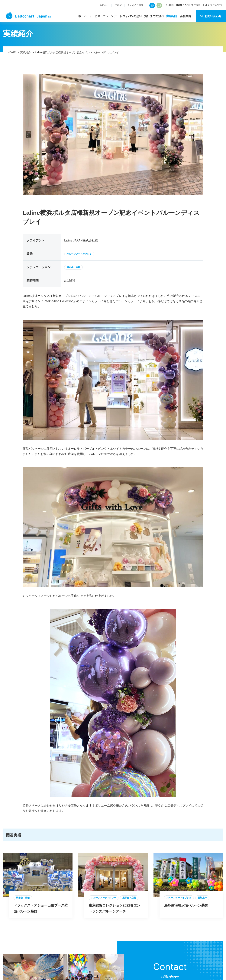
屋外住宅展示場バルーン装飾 (186, 905)
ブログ (118, 5)
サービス (95, 16)
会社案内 (186, 16)
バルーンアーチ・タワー (104, 898)
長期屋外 (202, 898)
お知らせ (104, 5)
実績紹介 (172, 16)
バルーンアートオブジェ (79, 254)
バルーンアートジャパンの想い (122, 16)
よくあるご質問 (135, 5)
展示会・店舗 (73, 267)
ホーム (82, 16)
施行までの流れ (154, 16)
